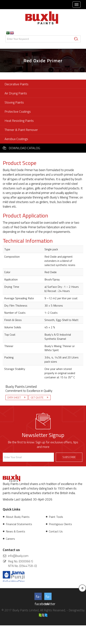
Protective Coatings (18, 111)
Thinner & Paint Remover (21, 130)
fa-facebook (38, 597)
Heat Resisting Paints (19, 121)
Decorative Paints (16, 84)
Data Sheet (14, 397)
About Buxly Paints (18, 517)
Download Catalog (21, 148)
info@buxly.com (18, 556)
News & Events (15, 531)
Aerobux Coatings (16, 139)
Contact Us (56, 531)
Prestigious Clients (60, 524)
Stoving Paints (14, 102)
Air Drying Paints (16, 93)
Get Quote (37, 397)
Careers (10, 539)
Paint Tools (56, 517)
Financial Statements (19, 524)
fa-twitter (48, 597)
